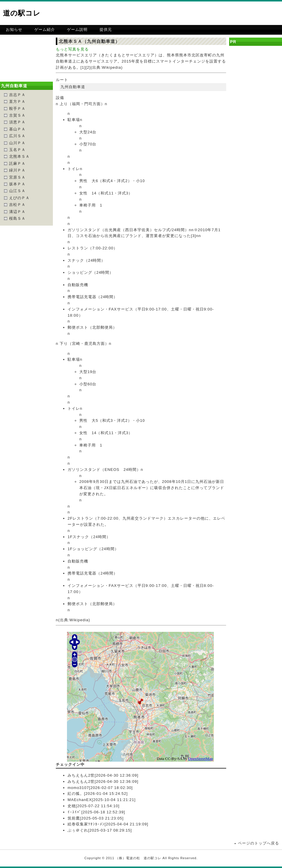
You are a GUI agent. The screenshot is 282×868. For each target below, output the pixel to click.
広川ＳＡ (17, 136)
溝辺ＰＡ (17, 212)
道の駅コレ (22, 13)
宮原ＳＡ (17, 177)
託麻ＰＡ (17, 163)
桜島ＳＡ (17, 218)
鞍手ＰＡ (17, 109)
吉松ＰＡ (17, 205)
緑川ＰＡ (17, 170)
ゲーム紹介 (45, 30)
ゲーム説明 (77, 30)
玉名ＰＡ (17, 150)
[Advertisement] (214, 46)
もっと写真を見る (72, 49)
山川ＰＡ (17, 143)
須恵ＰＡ (17, 122)
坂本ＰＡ (17, 184)
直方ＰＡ (17, 101)
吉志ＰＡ (17, 95)
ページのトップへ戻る (258, 843)
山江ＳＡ (17, 191)
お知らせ (14, 30)
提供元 (106, 30)
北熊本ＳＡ (19, 156)
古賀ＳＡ (17, 115)
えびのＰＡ (19, 198)
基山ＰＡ (17, 129)
